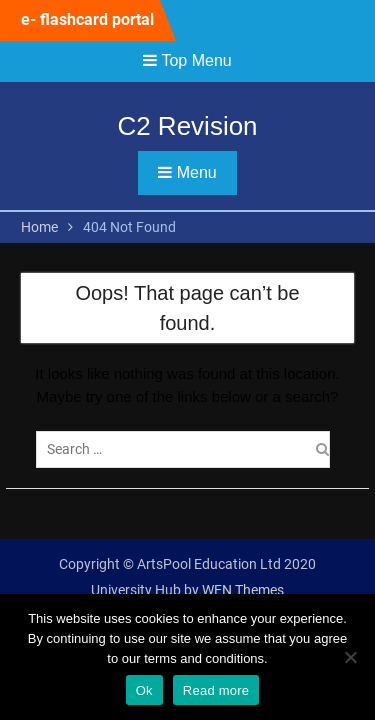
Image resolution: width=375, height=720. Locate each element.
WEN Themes (243, 590)
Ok (144, 690)
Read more (216, 690)
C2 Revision (187, 126)
